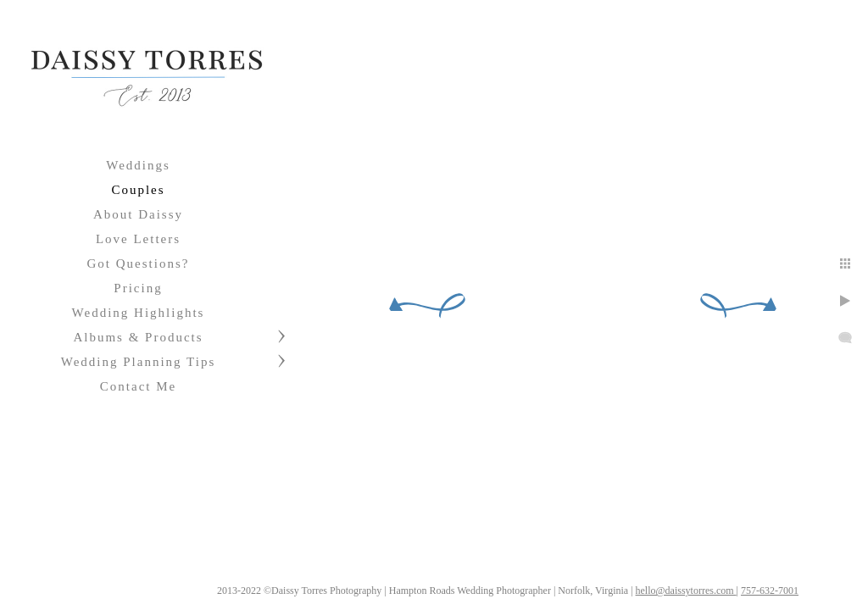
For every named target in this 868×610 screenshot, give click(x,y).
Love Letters (138, 239)
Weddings (138, 165)
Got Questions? (139, 263)
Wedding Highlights (139, 313)
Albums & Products (138, 337)
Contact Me (138, 386)
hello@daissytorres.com (686, 591)
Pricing (138, 288)
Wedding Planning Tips (139, 362)
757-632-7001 (770, 591)
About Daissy (138, 214)
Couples (138, 190)
